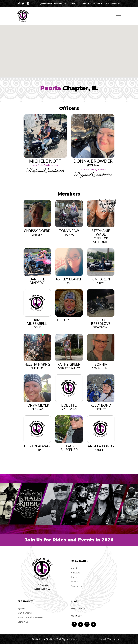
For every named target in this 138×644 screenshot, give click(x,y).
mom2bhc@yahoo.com (45, 165)
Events (74, 582)
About (74, 568)
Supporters (77, 586)
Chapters (76, 573)
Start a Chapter (25, 613)
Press (74, 577)
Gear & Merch (78, 608)
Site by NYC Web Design (109, 639)
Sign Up (21, 608)
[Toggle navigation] (118, 15)
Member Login (113, 3)
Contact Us (23, 622)
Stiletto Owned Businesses (30, 617)
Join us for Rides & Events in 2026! (58, 3)
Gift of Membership (92, 3)
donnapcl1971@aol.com (93, 170)
